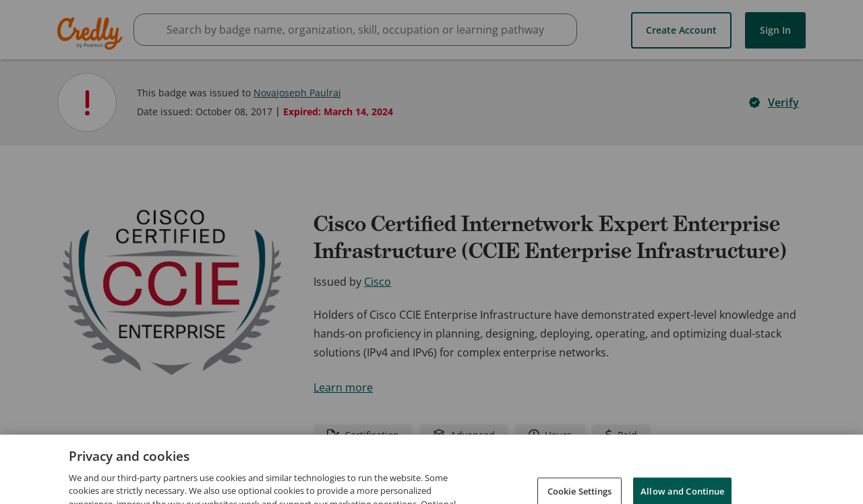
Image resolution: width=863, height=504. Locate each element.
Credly (92, 33)
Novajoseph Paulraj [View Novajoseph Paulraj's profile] (297, 93)
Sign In (775, 30)
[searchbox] (355, 30)
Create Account (681, 30)
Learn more (343, 387)
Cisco (378, 282)
